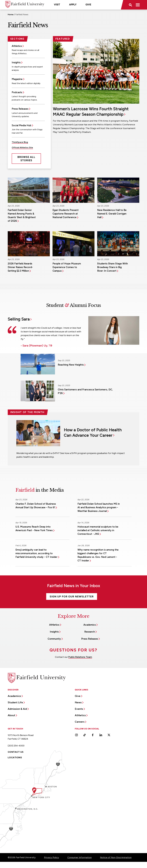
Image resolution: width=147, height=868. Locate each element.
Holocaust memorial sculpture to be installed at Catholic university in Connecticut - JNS (98, 530)
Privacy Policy (51, 857)
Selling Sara (19, 319)
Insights (16, 62)
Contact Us (16, 752)
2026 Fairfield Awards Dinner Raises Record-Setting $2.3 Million (20, 267)
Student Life (15, 702)
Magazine (17, 79)
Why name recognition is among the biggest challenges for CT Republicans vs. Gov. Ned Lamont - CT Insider (98, 555)
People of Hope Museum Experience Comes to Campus (67, 267)
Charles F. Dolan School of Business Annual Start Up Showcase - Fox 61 (36, 506)
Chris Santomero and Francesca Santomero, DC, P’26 (85, 391)
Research (90, 632)
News (78, 702)
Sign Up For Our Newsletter (72, 597)
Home (11, 14)
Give (88, 5)
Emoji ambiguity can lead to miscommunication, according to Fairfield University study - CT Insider (36, 553)
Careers (80, 722)
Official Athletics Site (22, 148)
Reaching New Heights (71, 365)
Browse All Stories (26, 159)
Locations (15, 757)
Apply (73, 5)
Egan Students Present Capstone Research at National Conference (66, 214)
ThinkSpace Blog (20, 142)
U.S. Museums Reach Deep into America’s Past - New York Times (34, 529)
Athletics (17, 46)
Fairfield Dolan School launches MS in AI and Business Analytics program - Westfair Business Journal (99, 507)
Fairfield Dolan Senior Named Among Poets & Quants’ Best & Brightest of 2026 (22, 215)
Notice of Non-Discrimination (116, 857)
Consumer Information (79, 857)
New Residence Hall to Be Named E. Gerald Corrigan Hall (112, 214)
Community (54, 639)
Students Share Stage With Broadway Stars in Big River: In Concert (113, 267)
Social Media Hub (21, 125)
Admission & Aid (17, 709)
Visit (57, 5)
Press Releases (20, 109)
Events (79, 709)
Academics (90, 625)
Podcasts (17, 92)
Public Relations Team (80, 657)
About (11, 715)
